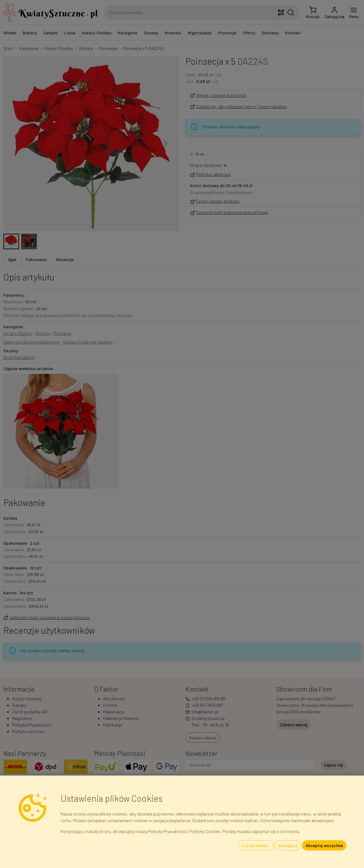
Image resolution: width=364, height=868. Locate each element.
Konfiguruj (288, 845)
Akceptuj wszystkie (324, 845)
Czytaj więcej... (256, 845)
